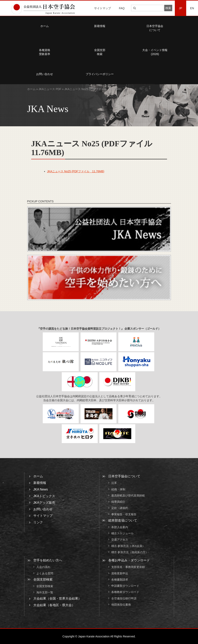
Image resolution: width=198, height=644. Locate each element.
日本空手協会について (155, 28)
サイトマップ (102, 8)
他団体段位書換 (121, 605)
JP (180, 8)
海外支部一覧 (45, 592)
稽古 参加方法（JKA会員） (128, 546)
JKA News (41, 489)
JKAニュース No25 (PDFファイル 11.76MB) (76, 171)
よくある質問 (45, 573)
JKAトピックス (44, 496)
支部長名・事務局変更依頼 (128, 567)
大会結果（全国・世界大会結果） (57, 598)
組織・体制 (118, 489)
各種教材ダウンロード (125, 592)
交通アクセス (120, 540)
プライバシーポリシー (100, 74)
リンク (38, 522)
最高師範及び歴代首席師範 (128, 496)
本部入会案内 (120, 527)
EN (192, 8)
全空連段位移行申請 (124, 598)
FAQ (122, 8)
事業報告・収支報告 (124, 514)
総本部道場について (123, 520)
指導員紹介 (118, 502)
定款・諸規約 (120, 508)
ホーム (45, 26)
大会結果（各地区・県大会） (54, 605)
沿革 (114, 483)
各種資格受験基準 (45, 52)
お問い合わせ (45, 74)
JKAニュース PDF (50, 89)
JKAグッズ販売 (44, 503)
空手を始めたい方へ (48, 560)
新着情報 (100, 26)
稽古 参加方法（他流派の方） (131, 552)
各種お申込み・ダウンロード (129, 560)
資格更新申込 (120, 573)
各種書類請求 (120, 580)
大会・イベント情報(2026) (155, 52)
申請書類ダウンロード (125, 586)
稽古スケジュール (122, 533)
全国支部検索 (100, 52)
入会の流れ (43, 567)
